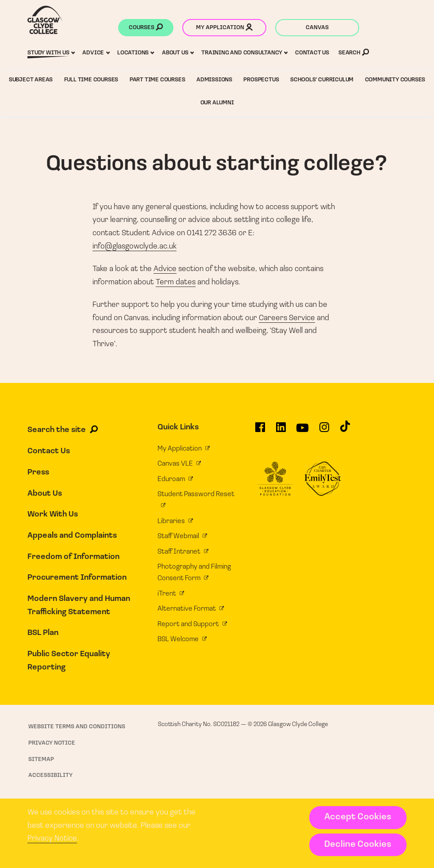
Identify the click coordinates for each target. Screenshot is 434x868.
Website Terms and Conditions (77, 727)
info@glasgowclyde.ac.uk (134, 247)
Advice (165, 269)
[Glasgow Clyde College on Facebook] (260, 430)
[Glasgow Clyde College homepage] (45, 20)
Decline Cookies (358, 845)
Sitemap (41, 759)
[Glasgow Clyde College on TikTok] (345, 430)
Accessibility (50, 775)
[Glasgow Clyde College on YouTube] (302, 431)
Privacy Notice (52, 839)
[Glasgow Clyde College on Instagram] (324, 430)
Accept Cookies (358, 817)
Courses (146, 28)
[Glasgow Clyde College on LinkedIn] (281, 430)
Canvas (317, 28)
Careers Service (287, 318)
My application (224, 28)
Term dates (176, 282)
